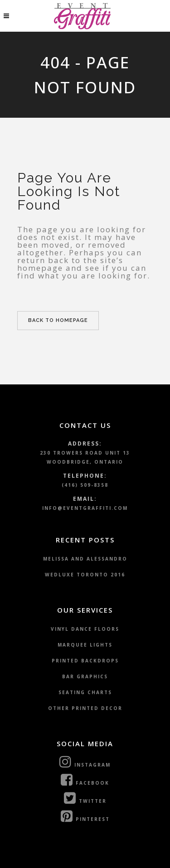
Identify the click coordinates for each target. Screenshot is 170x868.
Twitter (85, 798)
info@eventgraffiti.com (85, 508)
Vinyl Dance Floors (85, 629)
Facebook (85, 780)
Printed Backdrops (85, 661)
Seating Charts (85, 692)
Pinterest (85, 816)
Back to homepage (58, 320)
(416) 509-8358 (85, 485)
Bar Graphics (85, 676)
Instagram (85, 762)
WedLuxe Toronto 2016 (85, 575)
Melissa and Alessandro (85, 559)
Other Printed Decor (85, 708)
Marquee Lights (85, 645)
